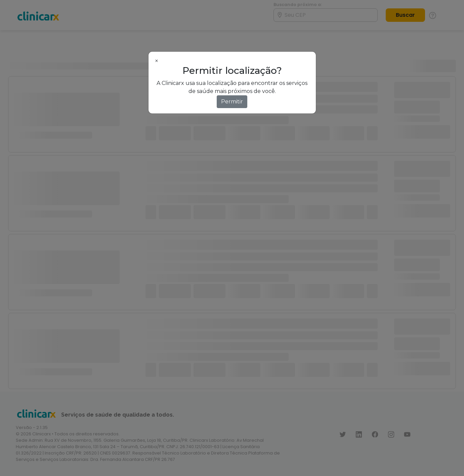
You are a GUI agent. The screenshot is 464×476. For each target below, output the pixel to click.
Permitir (232, 102)
